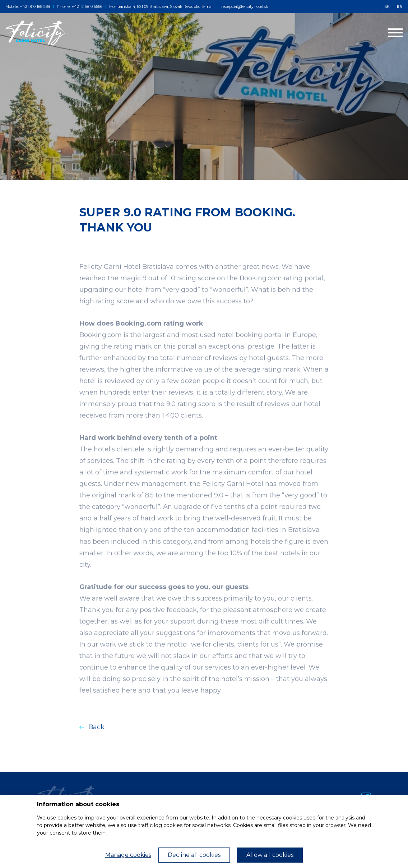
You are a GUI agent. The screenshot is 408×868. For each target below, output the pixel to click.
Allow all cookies (270, 855)
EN (400, 6)
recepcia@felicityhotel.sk (243, 6)
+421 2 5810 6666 (87, 6)
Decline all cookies (194, 855)
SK (387, 6)
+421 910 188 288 (35, 6)
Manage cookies (128, 855)
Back (92, 736)
